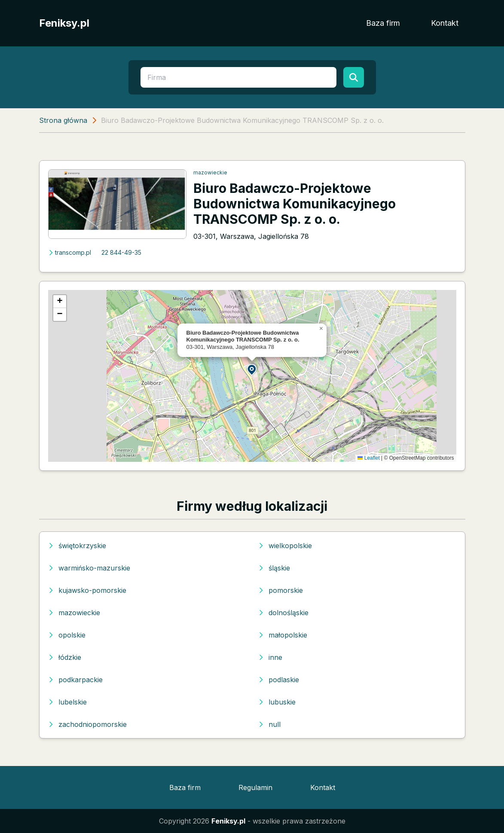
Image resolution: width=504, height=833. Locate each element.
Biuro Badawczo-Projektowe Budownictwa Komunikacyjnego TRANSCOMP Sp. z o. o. (295, 204)
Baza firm (383, 23)
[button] (252, 369)
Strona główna (63, 120)
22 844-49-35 (121, 252)
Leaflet (368, 458)
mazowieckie (210, 172)
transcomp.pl (70, 252)
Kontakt (445, 23)
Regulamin (255, 787)
